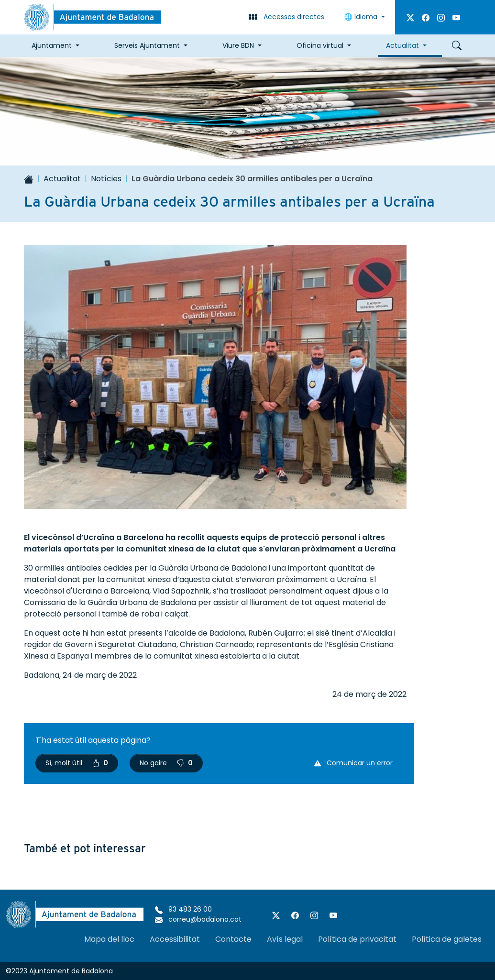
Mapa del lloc (109, 939)
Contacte (233, 939)
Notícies (106, 179)
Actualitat (62, 179)
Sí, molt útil (77, 763)
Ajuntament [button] (52, 45)
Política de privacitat (357, 939)
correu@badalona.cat (198, 919)
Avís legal (285, 939)
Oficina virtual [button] (320, 45)
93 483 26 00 (183, 909)
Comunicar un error (353, 763)
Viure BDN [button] (238, 45)
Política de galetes (447, 939)
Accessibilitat (175, 939)
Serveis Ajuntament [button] (147, 45)
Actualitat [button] (402, 45)
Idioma (362, 17)
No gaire (166, 763)
